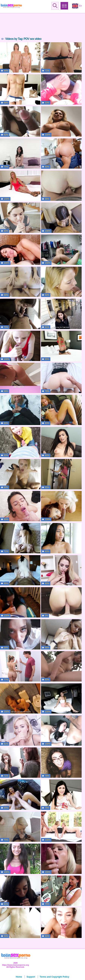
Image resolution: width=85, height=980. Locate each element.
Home (19, 977)
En (77, 6)
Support (31, 977)
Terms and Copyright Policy (54, 977)
